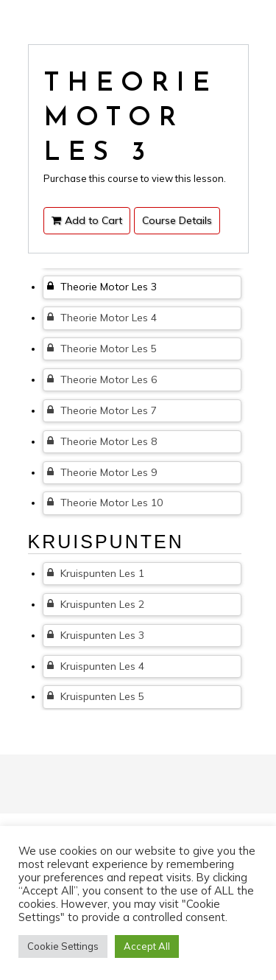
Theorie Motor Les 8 (102, 441)
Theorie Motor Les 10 (105, 503)
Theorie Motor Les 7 (102, 410)
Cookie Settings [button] (63, 946)
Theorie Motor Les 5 (102, 349)
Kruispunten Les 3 (96, 635)
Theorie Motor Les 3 (102, 287)
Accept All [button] (147, 946)
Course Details (177, 220)
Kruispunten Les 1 (96, 573)
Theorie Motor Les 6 (102, 379)
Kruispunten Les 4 (96, 666)
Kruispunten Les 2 (96, 604)
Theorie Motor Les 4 (102, 318)
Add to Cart (87, 220)
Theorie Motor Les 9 (102, 472)
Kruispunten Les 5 (96, 696)
